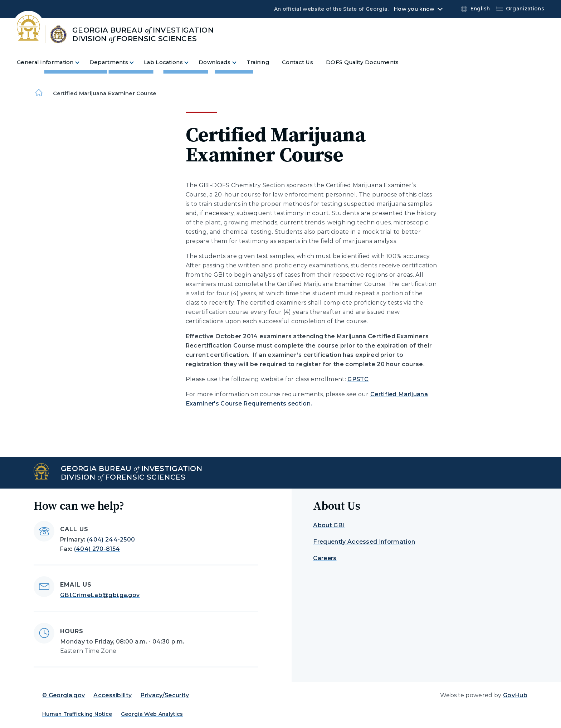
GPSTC (358, 379)
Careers (325, 558)
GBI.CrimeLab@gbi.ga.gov (100, 595)
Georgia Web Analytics (152, 714)
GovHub (515, 695)
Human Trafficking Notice (77, 714)
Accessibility (113, 695)
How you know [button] (414, 9)
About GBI (329, 525)
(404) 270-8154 (97, 549)
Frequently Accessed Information (364, 542)
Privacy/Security (165, 695)
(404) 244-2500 (111, 540)
